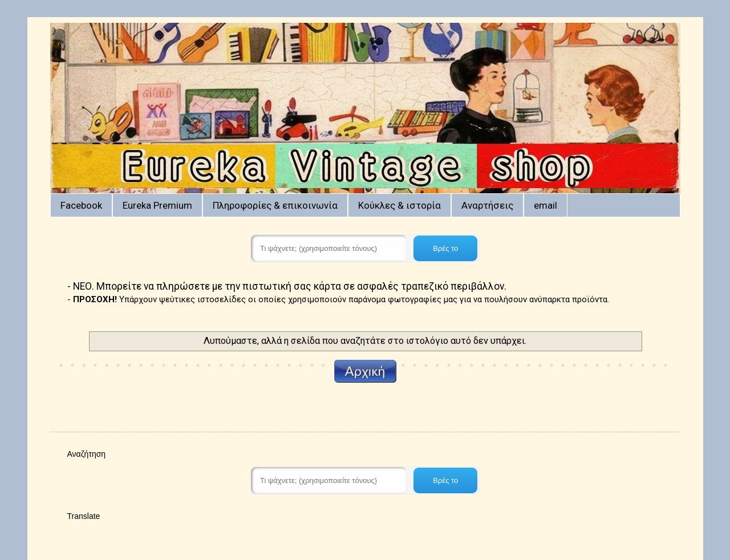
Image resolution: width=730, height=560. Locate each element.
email (546, 205)
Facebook (81, 205)
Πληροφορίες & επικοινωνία (275, 205)
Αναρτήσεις (487, 205)
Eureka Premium (157, 205)
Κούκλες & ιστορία (400, 205)
